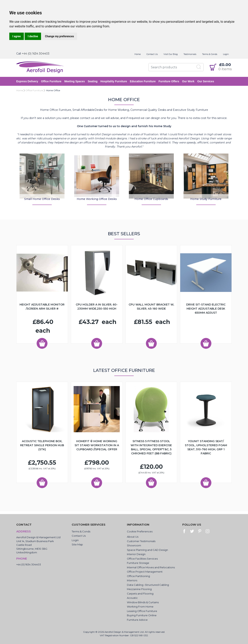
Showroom (134, 545)
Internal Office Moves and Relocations (151, 567)
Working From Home (140, 607)
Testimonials (190, 54)
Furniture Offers (169, 81)
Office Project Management (145, 572)
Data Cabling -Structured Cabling (148, 585)
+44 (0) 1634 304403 (36, 54)
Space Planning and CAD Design (147, 550)
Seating (93, 81)
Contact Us (152, 54)
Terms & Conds (210, 54)
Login (226, 54)
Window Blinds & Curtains (143, 602)
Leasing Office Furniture (142, 611)
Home (138, 54)
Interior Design (136, 554)
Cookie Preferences (140, 531)
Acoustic (132, 598)
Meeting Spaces (75, 81)
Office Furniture (51, 81)
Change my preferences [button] (59, 36)
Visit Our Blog (171, 54)
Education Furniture (143, 81)
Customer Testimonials (141, 541)
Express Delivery (27, 81)
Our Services (206, 81)
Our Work (188, 81)
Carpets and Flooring (140, 594)
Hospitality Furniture (114, 81)
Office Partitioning (138, 576)
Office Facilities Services (142, 559)
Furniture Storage (138, 563)
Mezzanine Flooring (139, 589)
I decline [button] (33, 36)
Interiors (132, 580)
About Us (133, 537)
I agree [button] (17, 36)
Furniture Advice (137, 620)
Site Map (77, 544)
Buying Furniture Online (142, 615)
